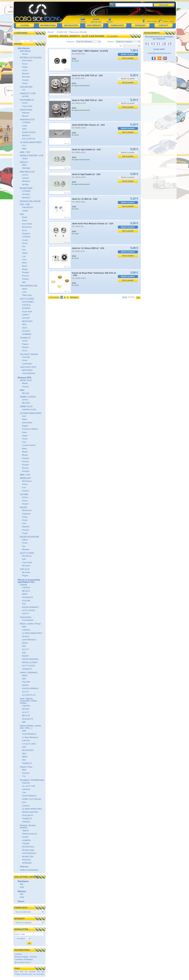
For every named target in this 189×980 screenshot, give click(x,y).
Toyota (25, 83)
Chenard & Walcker (30, 429)
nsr (26, 972)
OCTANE (24, 494)
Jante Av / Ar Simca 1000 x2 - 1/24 (88, 248)
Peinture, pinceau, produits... (28, 826)
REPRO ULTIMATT (30, 662)
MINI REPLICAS (27, 172)
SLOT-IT (26, 614)
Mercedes (26, 77)
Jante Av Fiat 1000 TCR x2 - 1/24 (87, 76)
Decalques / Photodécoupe (32, 780)
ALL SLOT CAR (29, 786)
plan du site (96, 22)
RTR (22, 887)
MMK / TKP (25, 152)
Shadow (25, 279)
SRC (24, 760)
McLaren (26, 393)
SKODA (25, 185)
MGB (24, 324)
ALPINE (25, 96)
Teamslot (26, 773)
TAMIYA (25, 831)
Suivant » (74, 297)
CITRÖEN (26, 237)
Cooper (25, 240)
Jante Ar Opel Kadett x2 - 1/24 (86, 174)
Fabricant (70, 42)
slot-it (16, 972)
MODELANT (26, 478)
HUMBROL (27, 840)
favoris (109, 22)
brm (22, 972)
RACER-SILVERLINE (29, 537)
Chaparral (26, 233)
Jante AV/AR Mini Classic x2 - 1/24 (88, 125)
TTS (24, 776)
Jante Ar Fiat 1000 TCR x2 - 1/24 (87, 100)
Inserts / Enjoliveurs (29, 672)
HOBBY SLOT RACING (32, 799)
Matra (24, 149)
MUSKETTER (28, 857)
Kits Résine (24, 48)
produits (131, 297)
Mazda (25, 383)
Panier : (166, 21)
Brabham (26, 113)
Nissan (25, 54)
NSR (24, 653)
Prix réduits (94, 25)
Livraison (18, 954)
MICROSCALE (28, 847)
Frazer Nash (27, 106)
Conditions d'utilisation (24, 959)
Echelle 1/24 (62, 32)
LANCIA (25, 178)
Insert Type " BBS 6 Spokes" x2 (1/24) (90, 51)
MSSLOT (24, 162)
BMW (24, 165)
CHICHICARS (26, 87)
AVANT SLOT (26, 380)
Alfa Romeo (27, 227)
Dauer (25, 432)
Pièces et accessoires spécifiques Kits (29, 581)
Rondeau (26, 471)
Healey (25, 67)
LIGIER (25, 211)
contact (83, 22)
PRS (24, 646)
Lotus (24, 259)
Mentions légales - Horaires (26, 957)
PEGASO (26, 194)
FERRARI (26, 168)
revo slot (41, 972)
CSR (24, 793)
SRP (24, 722)
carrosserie (40, 974)
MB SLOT (26, 591)
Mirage (25, 269)
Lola (24, 256)
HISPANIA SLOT (27, 120)
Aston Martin (27, 60)
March (25, 266)
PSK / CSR (25, 205)
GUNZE (25, 837)
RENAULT (26, 136)
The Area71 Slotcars (29, 354)
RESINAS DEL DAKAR (30, 201)
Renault (25, 347)
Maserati (26, 74)
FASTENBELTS (27, 100)
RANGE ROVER (29, 132)
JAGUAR (26, 318)
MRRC (25, 594)
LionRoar (26, 806)
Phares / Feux (26, 767)
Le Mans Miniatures (30, 737)
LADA (25, 126)
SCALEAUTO (28, 597)
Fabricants (117, 25)
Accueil (25, 25)
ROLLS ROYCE (29, 139)
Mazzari (25, 116)
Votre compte (152, 21)
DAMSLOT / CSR (28, 93)
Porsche (25, 80)
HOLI (24, 802)
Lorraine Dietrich (29, 445)
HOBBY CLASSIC (28, 397)
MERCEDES (27, 321)
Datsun (25, 517)
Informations (48, 25)
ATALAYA (26, 783)
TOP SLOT (25, 569)
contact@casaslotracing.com (159, 53)
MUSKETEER (26, 188)
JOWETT (26, 315)
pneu (31, 974)
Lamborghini (27, 364)
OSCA (25, 328)
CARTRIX (26, 588)
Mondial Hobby (28, 850)
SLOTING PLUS (29, 695)
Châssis (24, 585)
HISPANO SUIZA (29, 410)
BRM (22, 390)
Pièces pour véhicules (78, 32)
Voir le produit (128, 58)
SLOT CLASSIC (27, 299)
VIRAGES (26, 822)
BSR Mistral (25, 51)
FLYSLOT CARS (29, 744)
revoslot (32, 972)
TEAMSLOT (25, 338)
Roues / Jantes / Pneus (30, 624)
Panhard (26, 458)
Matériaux (24, 867)
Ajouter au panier (128, 54)
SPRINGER (27, 863)
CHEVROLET (28, 207)
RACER (23, 508)
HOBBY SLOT (26, 407)
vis (34, 974)
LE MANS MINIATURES (31, 142)
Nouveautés (71, 25)
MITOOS (26, 636)
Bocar (25, 230)
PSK (22, 214)
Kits (22, 884)
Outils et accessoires (29, 870)
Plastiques (23, 881)
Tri (121, 46)
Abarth (25, 217)
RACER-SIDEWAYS (30, 607)
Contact (164, 25)
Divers (21, 901)
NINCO (25, 643)
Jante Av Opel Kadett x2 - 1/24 (86, 150)
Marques (140, 25)
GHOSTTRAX (26, 110)
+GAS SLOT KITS (28, 367)
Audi (24, 416)
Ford (24, 145)
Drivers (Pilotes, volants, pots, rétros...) (31, 727)
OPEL (25, 129)
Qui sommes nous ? (23, 962)
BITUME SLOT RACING (31, 58)
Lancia (25, 70)
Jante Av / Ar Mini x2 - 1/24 (84, 199)
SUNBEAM (27, 334)
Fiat (24, 90)
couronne (25, 974)
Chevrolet (26, 357)
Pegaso (25, 344)
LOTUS (25, 175)
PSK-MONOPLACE (29, 286)
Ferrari (25, 64)
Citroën (25, 400)
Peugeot (26, 272)
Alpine (25, 220)
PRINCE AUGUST (30, 834)
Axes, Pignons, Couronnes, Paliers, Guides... (29, 701)
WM (24, 282)
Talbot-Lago (27, 295)
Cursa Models (28, 620)
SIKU (24, 754)
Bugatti (25, 426)
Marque (111, 42)
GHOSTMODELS (29, 640)
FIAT (24, 559)
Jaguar (25, 253)
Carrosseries (26, 617)
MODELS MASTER (30, 812)
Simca (25, 351)
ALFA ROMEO (28, 302)
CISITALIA (26, 305)
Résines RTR (24, 378)
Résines (22, 891)
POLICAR (26, 601)
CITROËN (26, 122)
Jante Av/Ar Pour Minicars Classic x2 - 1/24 (92, 224)
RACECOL (27, 860)
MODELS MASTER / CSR (32, 156)
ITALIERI (26, 843)
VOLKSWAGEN (29, 373)
